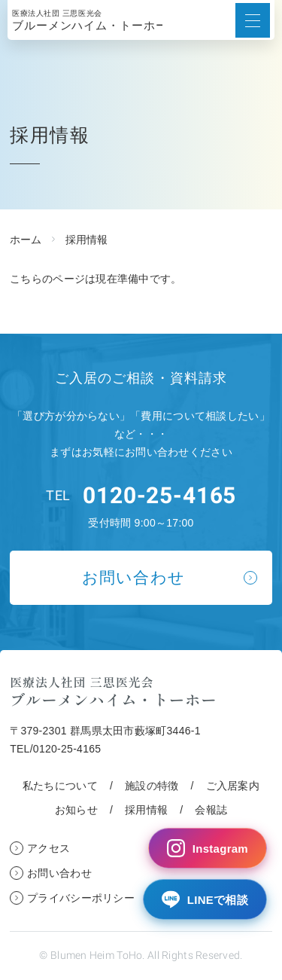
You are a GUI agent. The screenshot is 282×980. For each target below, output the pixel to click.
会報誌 (211, 810)
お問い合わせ (134, 577)
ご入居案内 (233, 786)
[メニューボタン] (253, 20)
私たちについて (60, 786)
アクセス (49, 848)
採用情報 (146, 810)
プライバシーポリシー (81, 898)
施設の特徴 (152, 786)
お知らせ (76, 810)
